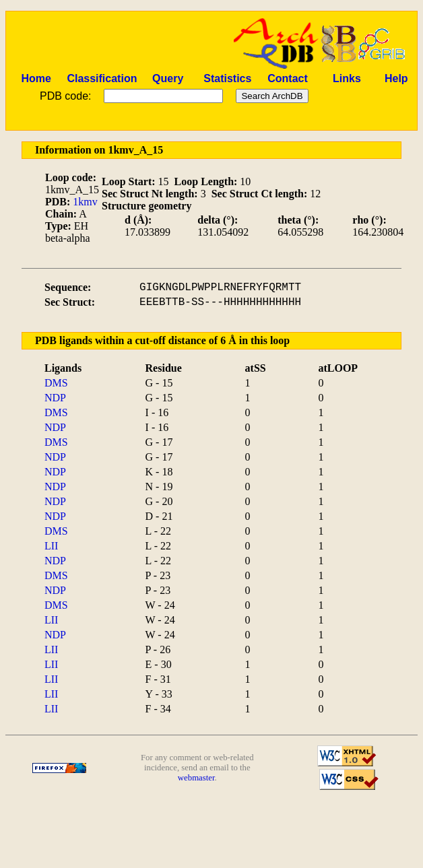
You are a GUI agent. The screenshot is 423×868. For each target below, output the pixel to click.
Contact (288, 78)
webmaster (196, 778)
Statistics (227, 78)
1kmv (85, 202)
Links (347, 78)
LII (51, 546)
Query (168, 78)
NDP (55, 398)
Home (36, 78)
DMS (56, 383)
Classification (102, 78)
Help (396, 78)
